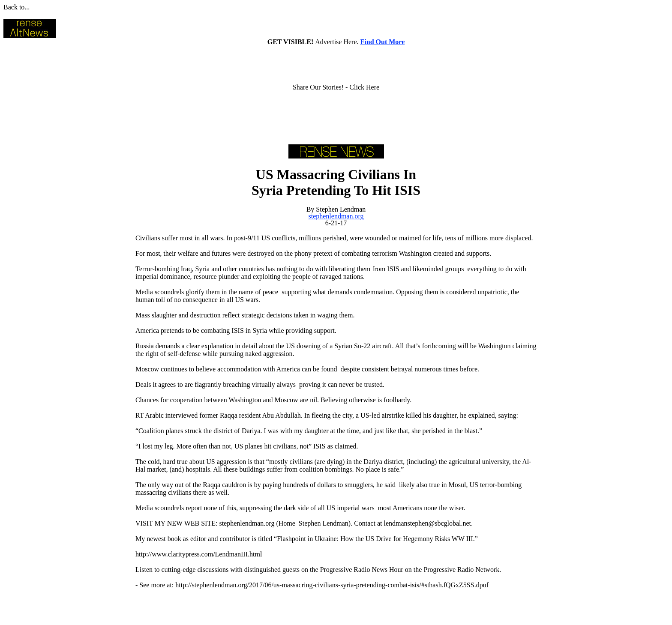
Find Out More (383, 42)
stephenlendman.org (336, 216)
